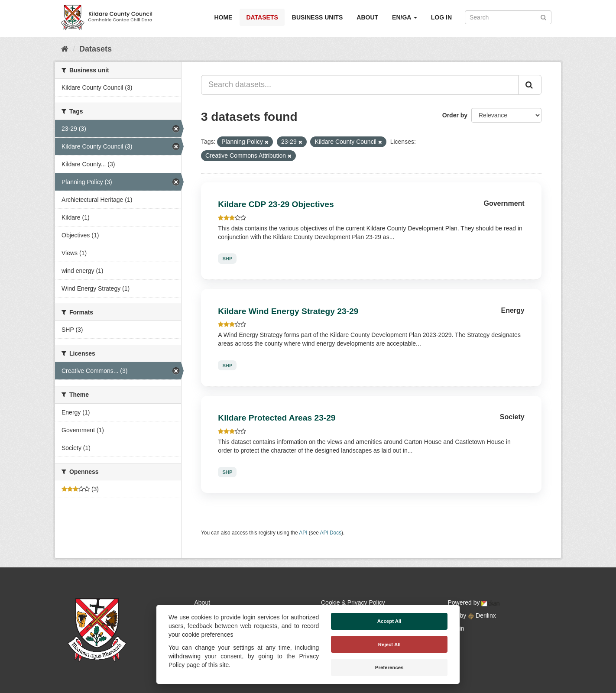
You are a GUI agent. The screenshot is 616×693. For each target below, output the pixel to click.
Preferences (389, 667)
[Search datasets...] (360, 85)
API (303, 533)
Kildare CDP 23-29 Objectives (276, 204)
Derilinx (482, 615)
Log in (441, 17)
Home (223, 17)
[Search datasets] (508, 17)
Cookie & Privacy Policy (353, 602)
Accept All (389, 621)
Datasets (262, 17)
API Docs (331, 533)
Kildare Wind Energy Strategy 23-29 (288, 311)
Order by (455, 115)
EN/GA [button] (405, 17)
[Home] (65, 49)
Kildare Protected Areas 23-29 (277, 418)
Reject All (389, 644)
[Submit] (543, 17)
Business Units (317, 17)
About (367, 17)
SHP (227, 259)
